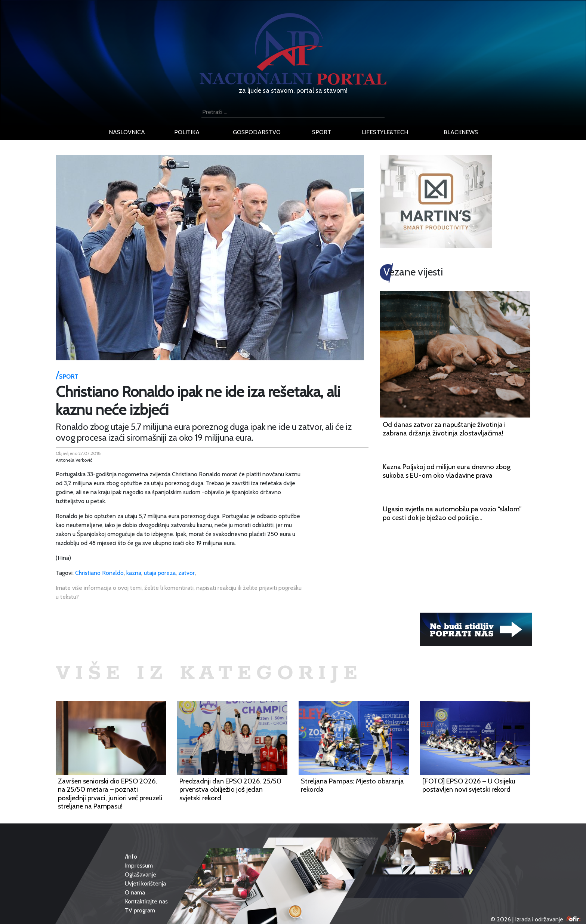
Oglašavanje (141, 874)
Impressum (139, 866)
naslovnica (127, 132)
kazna (134, 573)
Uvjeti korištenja (145, 883)
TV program (140, 910)
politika (187, 132)
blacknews (461, 132)
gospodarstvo (257, 132)
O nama (135, 892)
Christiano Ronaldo (99, 573)
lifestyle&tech (385, 132)
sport (322, 132)
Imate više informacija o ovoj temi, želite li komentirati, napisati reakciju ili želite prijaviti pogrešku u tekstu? (179, 592)
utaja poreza (160, 573)
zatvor (186, 573)
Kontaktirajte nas (146, 901)
